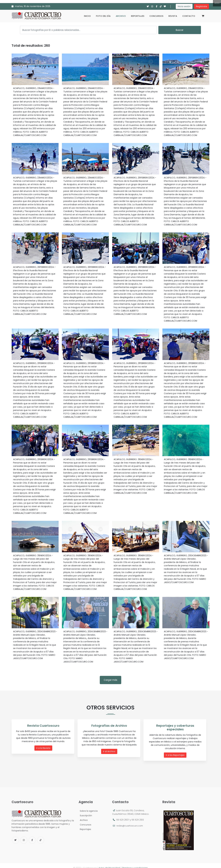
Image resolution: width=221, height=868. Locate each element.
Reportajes (138, 16)
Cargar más (110, 680)
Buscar (180, 30)
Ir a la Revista (44, 748)
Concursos (156, 16)
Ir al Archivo (110, 751)
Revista (173, 16)
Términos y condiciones (135, 863)
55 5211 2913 (138, 815)
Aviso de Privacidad (109, 863)
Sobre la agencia (88, 806)
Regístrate (202, 6)
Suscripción (85, 811)
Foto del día (103, 16)
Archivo (121, 16)
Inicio (87, 16)
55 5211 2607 (123, 815)
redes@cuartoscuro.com (130, 821)
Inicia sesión (184, 6)
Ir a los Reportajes (176, 751)
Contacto (189, 16)
